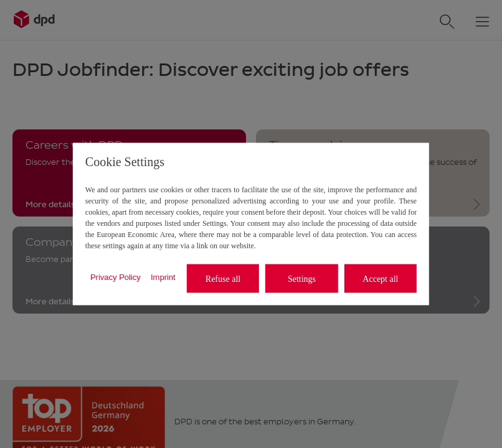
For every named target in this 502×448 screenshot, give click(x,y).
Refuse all (223, 278)
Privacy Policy (116, 277)
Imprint (163, 277)
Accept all (380, 278)
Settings (302, 278)
